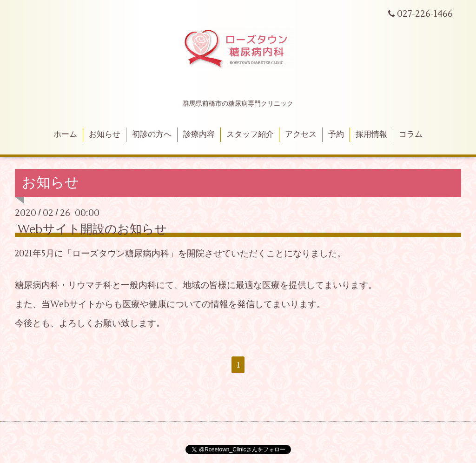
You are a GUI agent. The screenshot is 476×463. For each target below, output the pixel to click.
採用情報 (371, 134)
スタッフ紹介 (250, 134)
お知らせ (105, 134)
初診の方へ (152, 134)
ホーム (65, 134)
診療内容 (199, 134)
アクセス (301, 134)
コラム (411, 134)
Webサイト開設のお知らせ (92, 229)
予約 (336, 134)
